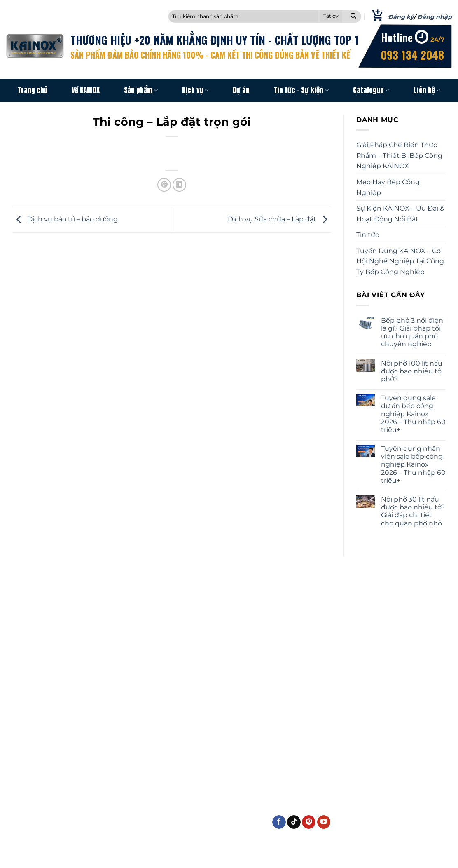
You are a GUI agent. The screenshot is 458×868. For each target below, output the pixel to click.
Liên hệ (427, 90)
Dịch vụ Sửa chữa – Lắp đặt (279, 219)
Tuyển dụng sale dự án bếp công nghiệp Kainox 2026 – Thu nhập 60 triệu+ (413, 414)
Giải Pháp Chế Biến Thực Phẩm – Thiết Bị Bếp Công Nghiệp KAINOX (399, 156)
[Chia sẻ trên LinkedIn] (179, 185)
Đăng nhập (435, 17)
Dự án (241, 90)
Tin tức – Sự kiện (301, 90)
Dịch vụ (195, 90)
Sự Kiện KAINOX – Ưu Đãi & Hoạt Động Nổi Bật (400, 214)
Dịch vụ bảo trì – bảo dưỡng (65, 219)
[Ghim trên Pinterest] (164, 185)
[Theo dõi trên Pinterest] (309, 822)
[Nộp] (353, 16)
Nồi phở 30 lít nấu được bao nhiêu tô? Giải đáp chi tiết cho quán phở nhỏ (413, 511)
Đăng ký (401, 17)
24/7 (437, 39)
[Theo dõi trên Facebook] (279, 822)
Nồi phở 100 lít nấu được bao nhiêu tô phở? (412, 371)
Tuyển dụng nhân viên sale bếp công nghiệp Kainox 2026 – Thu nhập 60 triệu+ (413, 464)
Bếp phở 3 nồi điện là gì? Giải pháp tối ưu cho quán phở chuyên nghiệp (412, 332)
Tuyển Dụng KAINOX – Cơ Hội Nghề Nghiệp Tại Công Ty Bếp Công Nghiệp (400, 261)
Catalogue (371, 90)
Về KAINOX (86, 90)
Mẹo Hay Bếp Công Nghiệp (388, 187)
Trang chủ (33, 90)
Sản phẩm (141, 90)
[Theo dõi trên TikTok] (294, 822)
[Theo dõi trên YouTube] (324, 822)
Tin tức (368, 235)
